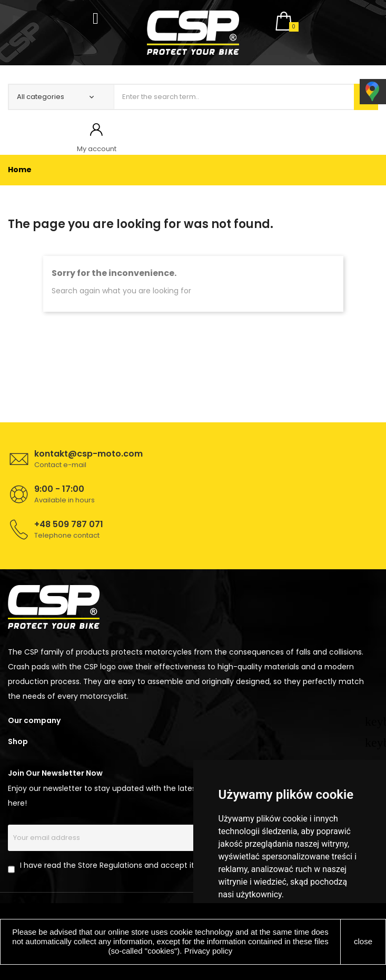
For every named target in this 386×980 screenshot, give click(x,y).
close (363, 941)
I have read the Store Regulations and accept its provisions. (129, 865)
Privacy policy (209, 951)
